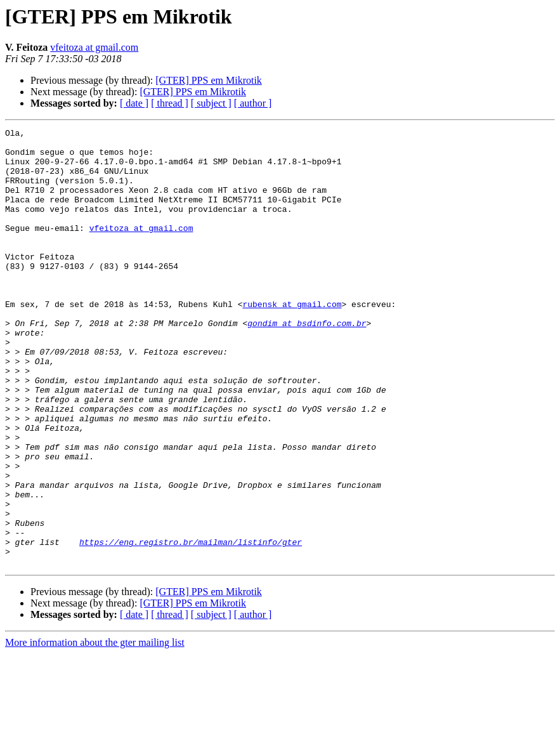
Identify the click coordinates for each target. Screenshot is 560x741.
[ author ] (253, 103)
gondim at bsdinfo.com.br (307, 363)
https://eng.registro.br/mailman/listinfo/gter (191, 626)
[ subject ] (211, 103)
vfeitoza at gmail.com (94, 47)
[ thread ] (170, 103)
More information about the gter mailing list (95, 730)
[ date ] (134, 103)
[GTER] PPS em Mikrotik (209, 80)
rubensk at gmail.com (292, 340)
